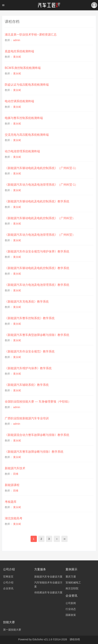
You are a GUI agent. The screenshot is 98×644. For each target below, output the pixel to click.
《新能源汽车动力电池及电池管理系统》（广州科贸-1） (41, 185)
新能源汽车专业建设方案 (48, 577)
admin (17, 40)
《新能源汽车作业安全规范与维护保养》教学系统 (37, 251)
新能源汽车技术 (15, 468)
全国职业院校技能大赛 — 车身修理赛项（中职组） (38, 402)
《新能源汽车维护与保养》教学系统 (28, 368)
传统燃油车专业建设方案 (48, 592)
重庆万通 (71, 577)
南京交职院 (72, 588)
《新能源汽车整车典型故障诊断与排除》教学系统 (37, 335)
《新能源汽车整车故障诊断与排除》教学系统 (34, 452)
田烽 (16, 474)
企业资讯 (8, 588)
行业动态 (71, 609)
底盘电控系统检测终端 (19, 51)
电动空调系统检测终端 (19, 101)
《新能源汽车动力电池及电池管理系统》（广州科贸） (40, 235)
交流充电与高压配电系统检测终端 (27, 135)
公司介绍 (8, 582)
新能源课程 (12, 485)
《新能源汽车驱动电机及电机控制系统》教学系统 (37, 201)
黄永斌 (17, 57)
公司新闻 (71, 603)
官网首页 (8, 577)
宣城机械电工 (73, 582)
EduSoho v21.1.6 (42, 639)
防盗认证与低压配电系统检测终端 (27, 85)
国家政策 (71, 615)
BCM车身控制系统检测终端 (23, 68)
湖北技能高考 (14, 518)
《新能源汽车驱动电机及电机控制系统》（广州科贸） (40, 218)
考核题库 (11, 502)
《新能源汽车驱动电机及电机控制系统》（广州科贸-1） (41, 168)
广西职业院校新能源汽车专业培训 (27, 418)
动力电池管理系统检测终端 (22, 151)
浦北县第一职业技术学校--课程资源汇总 (31, 35)
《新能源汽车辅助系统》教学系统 (27, 385)
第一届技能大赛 (12, 630)
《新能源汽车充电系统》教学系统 (27, 302)
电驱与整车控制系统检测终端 (24, 118)
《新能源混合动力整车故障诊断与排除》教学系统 (37, 435)
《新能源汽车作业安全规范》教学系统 (30, 351)
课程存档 (75, 639)
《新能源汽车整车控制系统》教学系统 (30, 318)
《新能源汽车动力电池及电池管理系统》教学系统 (37, 285)
